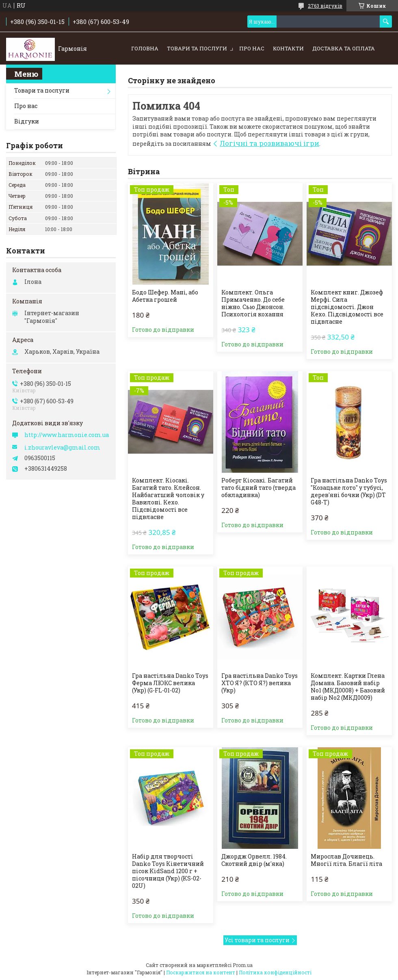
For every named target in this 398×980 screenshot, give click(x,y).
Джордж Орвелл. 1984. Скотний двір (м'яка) (254, 860)
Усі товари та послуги (257, 940)
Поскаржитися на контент (201, 972)
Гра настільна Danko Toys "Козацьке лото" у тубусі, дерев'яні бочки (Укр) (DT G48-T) (349, 491)
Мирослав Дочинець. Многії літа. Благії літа (346, 860)
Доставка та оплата (344, 48)
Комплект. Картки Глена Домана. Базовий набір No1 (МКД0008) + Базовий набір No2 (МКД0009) (348, 687)
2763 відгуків (325, 6)
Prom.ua (243, 965)
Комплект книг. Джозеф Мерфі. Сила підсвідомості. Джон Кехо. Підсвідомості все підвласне (347, 307)
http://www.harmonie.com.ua (67, 435)
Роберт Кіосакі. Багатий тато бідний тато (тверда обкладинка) (258, 488)
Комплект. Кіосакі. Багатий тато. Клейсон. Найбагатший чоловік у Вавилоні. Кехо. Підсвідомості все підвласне (168, 499)
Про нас (252, 48)
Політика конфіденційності (275, 972)
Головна (145, 48)
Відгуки (27, 121)
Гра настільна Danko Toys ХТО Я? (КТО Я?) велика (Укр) (260, 683)
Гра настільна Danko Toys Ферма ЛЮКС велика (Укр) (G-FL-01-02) (170, 683)
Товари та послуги (197, 48)
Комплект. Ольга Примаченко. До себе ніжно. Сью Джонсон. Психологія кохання (253, 303)
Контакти (288, 48)
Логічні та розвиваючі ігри (269, 143)
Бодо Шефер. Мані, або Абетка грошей (165, 296)
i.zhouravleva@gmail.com (62, 448)
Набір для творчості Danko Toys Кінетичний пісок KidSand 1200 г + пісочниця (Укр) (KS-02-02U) (168, 871)
